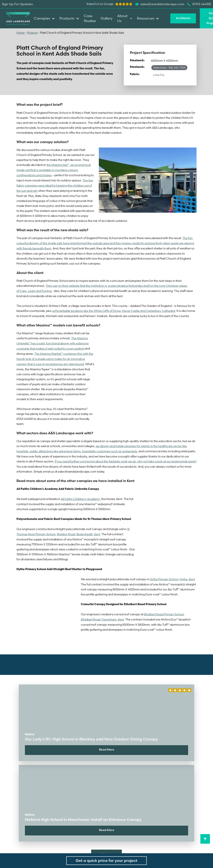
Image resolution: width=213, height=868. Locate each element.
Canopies (44, 18)
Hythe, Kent (187, 575)
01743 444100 (199, 4)
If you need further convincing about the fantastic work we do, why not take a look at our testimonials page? (126, 458)
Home (21, 33)
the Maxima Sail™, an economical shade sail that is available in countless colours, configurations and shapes (54, 170)
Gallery (106, 18)
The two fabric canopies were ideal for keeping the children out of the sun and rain (55, 185)
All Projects (107, 844)
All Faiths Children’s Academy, (81, 495)
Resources (148, 18)
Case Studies (90, 18)
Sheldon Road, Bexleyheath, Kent (78, 530)
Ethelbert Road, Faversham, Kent (102, 615)
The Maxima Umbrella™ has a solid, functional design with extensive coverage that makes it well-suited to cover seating (53, 341)
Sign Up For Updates (17, 4)
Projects (32, 33)
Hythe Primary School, (164, 575)
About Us (125, 18)
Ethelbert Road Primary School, (164, 610)
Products (69, 18)
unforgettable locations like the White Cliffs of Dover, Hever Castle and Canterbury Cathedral (114, 309)
